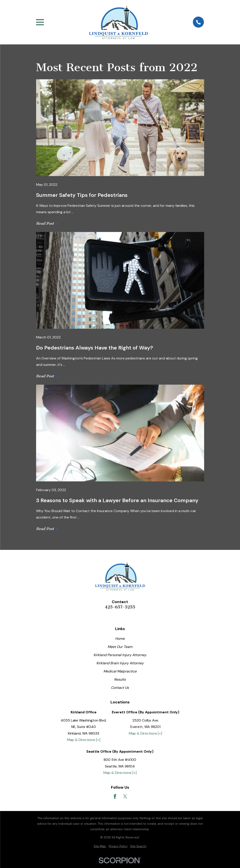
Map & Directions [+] (84, 740)
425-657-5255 (120, 607)
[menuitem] (100, 846)
